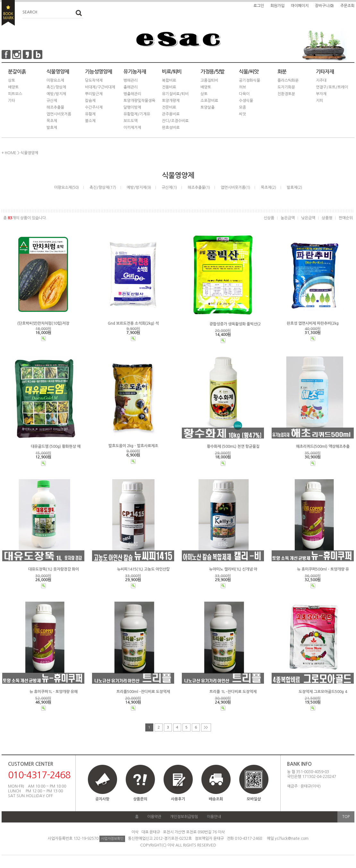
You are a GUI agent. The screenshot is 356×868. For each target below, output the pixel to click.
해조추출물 (55, 107)
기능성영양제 (98, 72)
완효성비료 (171, 128)
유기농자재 (135, 72)
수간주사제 (94, 107)
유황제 (90, 114)
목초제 (52, 121)
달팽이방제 (132, 107)
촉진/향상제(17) (103, 188)
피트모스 (15, 94)
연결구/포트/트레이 (332, 87)
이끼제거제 (132, 128)
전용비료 (169, 87)
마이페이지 (300, 6)
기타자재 (325, 72)
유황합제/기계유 (137, 114)
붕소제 (90, 121)
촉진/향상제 (56, 87)
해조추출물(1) (199, 188)
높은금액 (288, 218)
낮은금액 (308, 218)
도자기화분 (286, 87)
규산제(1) (169, 188)
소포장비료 (209, 101)
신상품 (269, 218)
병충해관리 (132, 94)
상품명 (327, 218)
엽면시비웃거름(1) (235, 188)
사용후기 (178, 799)
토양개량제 (171, 101)
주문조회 (347, 6)
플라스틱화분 (288, 80)
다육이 (244, 94)
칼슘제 (90, 101)
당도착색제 (94, 80)
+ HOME (9, 153)
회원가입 (277, 6)
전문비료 (169, 107)
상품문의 (140, 799)
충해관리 (131, 87)
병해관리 (131, 80)
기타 (12, 101)
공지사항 (102, 799)
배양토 (13, 87)
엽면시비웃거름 (59, 114)
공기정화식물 (250, 80)
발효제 (52, 128)
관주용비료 (171, 114)
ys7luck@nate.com (292, 839)
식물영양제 (58, 72)
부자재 (321, 94)
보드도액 (131, 121)
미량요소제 (55, 80)
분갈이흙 (17, 72)
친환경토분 (286, 94)
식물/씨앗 (249, 72)
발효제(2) (294, 188)
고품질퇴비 (209, 80)
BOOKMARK (8, 13)
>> (206, 727)
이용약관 (154, 817)
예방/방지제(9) (139, 188)
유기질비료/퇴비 (175, 94)
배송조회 (216, 799)
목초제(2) (268, 188)
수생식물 (246, 101)
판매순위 (346, 218)
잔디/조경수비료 (175, 121)
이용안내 (214, 817)
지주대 (321, 80)
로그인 (259, 6)
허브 (242, 87)
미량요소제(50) (67, 188)
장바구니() (324, 6)
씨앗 (242, 114)
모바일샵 (254, 786)
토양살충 (208, 107)
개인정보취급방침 (184, 817)
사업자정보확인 (112, 839)
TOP (346, 817)
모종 (242, 107)
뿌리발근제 (94, 94)
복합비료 (169, 80)
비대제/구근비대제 (100, 87)
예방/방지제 (56, 94)
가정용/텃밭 (212, 72)
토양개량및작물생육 (139, 101)
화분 (282, 72)
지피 (319, 101)
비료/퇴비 (172, 72)
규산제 (52, 101)
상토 (12, 80)
